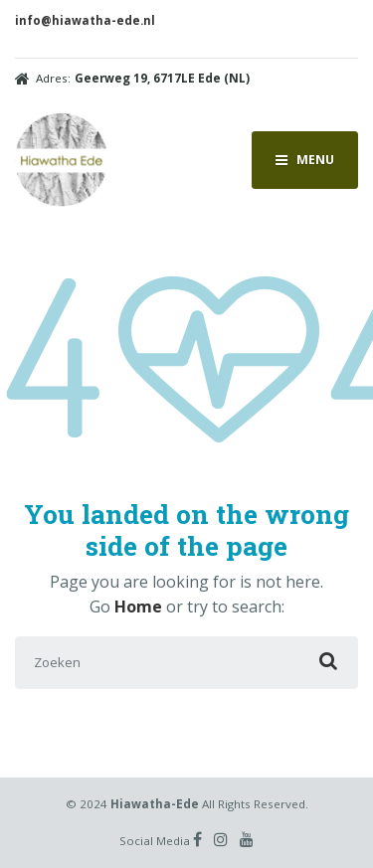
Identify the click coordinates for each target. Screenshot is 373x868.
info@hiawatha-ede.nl (85, 20)
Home (138, 607)
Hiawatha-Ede (155, 804)
